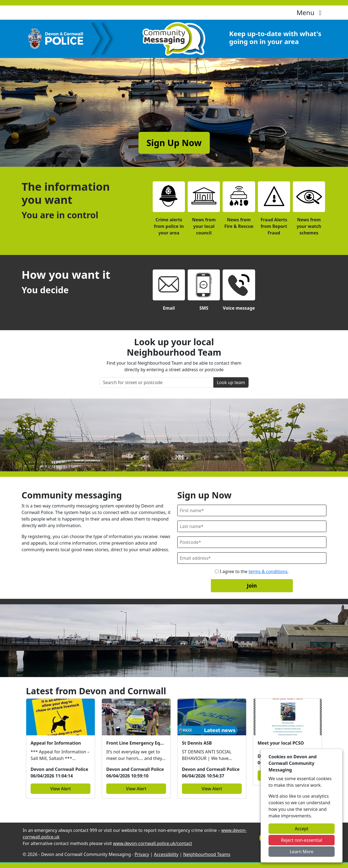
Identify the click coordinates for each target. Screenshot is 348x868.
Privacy (142, 854)
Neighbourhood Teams (207, 854)
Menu (310, 12)
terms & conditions (268, 571)
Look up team (231, 382)
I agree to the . (252, 571)
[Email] (252, 558)
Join (252, 586)
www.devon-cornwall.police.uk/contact (153, 843)
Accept (302, 829)
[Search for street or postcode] (157, 382)
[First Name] (252, 510)
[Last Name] (252, 526)
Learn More (302, 852)
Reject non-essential (302, 840)
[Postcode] (252, 542)
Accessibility (166, 854)
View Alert (61, 789)
